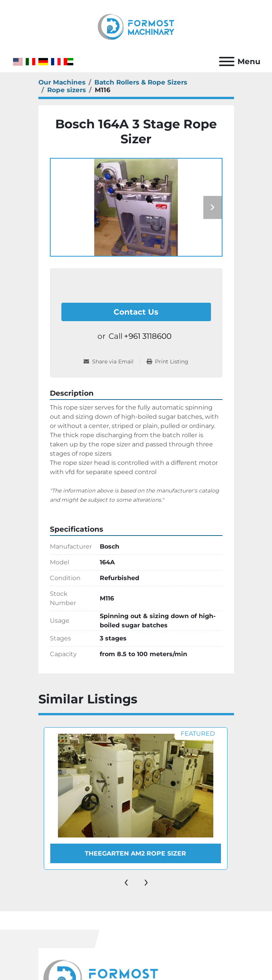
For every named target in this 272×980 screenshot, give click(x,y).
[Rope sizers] (67, 90)
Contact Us (136, 312)
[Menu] (227, 61)
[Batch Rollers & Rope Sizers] (141, 82)
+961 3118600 (148, 336)
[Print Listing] (167, 362)
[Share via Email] (112, 362)
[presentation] (126, 881)
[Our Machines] (62, 82)
